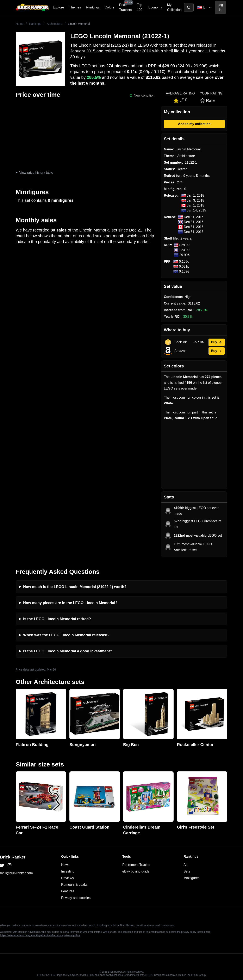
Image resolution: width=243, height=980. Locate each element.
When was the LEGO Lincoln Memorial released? (66, 635)
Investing (68, 871)
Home (20, 24)
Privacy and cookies (76, 898)
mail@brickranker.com (16, 873)
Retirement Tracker (136, 865)
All (185, 865)
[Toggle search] (189, 7)
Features (68, 891)
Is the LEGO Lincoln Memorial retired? (57, 619)
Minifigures (191, 878)
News (65, 865)
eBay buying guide (136, 871)
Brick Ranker (13, 857)
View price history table (36, 173)
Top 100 (140, 7)
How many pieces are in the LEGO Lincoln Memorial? (70, 603)
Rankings (93, 7)
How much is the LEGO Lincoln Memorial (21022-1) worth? (75, 587)
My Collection (174, 7)
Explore (58, 7)
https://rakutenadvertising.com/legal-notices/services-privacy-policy (40, 935)
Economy (155, 7)
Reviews (67, 878)
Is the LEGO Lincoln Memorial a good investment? (68, 651)
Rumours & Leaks (74, 885)
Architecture (54, 24)
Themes (75, 7)
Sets (187, 871)
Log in (220, 7)
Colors (110, 7)
